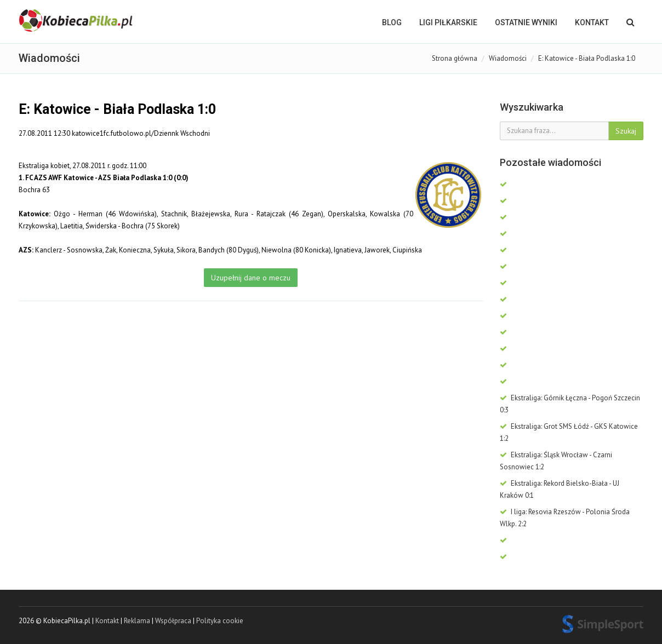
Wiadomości (508, 58)
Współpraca (173, 621)
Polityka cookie (220, 621)
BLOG (392, 22)
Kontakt (592, 22)
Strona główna (455, 58)
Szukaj (626, 131)
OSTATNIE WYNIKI (526, 22)
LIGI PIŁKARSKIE (448, 22)
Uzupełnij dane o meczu (251, 278)
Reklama (137, 621)
